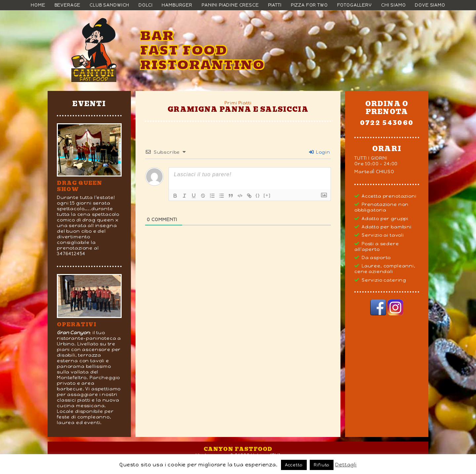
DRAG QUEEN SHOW (79, 186)
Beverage (68, 5)
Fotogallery (355, 5)
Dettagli (346, 465)
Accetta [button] (294, 465)
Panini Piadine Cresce (230, 5)
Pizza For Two (309, 5)
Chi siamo (394, 5)
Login (320, 152)
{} (258, 195)
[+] (267, 195)
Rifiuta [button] (322, 465)
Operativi (77, 324)
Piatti (275, 5)
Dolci (145, 5)
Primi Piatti (238, 103)
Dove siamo (430, 5)
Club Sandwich (109, 5)
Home (38, 5)
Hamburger (177, 5)
